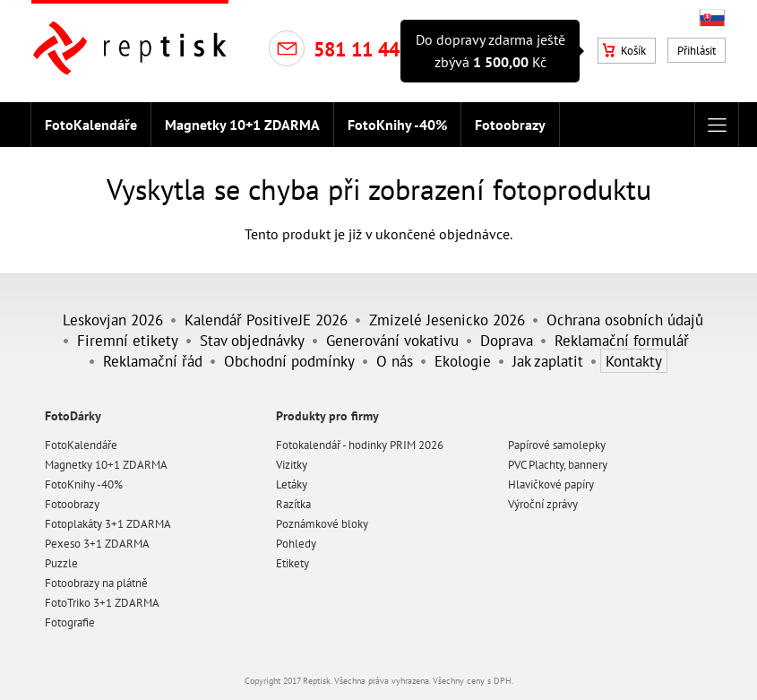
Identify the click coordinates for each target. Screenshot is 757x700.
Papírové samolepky (557, 445)
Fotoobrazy (510, 125)
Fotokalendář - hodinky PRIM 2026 (360, 445)
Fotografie (70, 622)
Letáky (292, 484)
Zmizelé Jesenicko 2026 (447, 320)
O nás (395, 361)
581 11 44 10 (370, 49)
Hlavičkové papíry (551, 484)
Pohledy (296, 544)
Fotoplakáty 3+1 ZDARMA (108, 524)
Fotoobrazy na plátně (96, 583)
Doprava (507, 340)
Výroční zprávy (543, 504)
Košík (624, 51)
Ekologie (463, 361)
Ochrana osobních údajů (625, 320)
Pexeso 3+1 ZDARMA (97, 544)
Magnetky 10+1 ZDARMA (242, 125)
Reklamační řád (153, 361)
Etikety (292, 563)
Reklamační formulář (622, 340)
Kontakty (634, 361)
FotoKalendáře (91, 125)
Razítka (293, 504)
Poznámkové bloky (322, 524)
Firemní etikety (128, 340)
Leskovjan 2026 (113, 320)
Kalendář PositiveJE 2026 (266, 320)
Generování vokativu (392, 340)
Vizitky (292, 465)
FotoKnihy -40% (397, 125)
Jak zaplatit (548, 361)
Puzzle (61, 563)
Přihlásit (697, 51)
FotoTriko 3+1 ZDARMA (102, 603)
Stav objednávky (252, 340)
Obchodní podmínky (289, 361)
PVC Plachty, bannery (558, 465)
